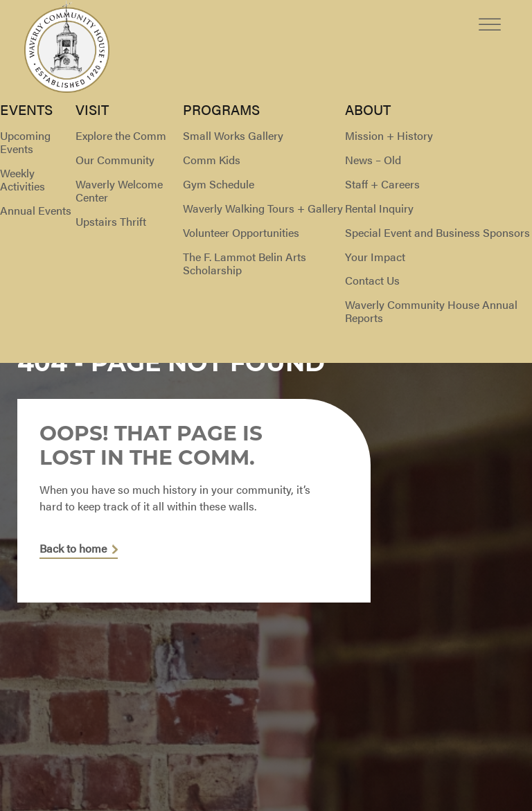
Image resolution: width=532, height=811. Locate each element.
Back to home (73, 549)
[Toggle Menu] (490, 14)
